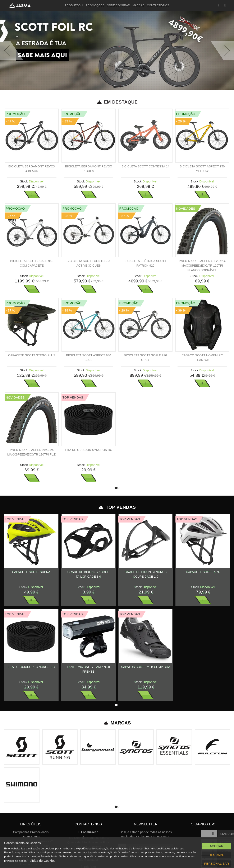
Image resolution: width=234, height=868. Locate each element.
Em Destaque (117, 102)
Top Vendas (117, 507)
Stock (24, 181)
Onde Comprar (118, 5)
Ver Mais (32, 194)
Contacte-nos (158, 5)
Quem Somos (31, 837)
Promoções (95, 5)
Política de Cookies (41, 861)
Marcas (139, 5)
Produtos (74, 5)
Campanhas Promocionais (31, 832)
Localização (88, 832)
